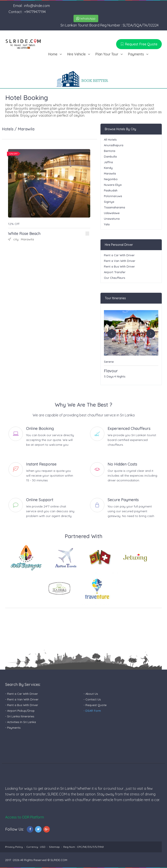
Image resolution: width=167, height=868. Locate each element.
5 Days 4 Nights (115, 376)
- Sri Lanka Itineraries (20, 716)
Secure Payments (123, 500)
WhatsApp (86, 18)
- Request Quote (95, 705)
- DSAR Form (92, 711)
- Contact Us (92, 699)
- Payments (13, 728)
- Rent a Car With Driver (22, 694)
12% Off (14, 224)
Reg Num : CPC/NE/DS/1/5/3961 (83, 847)
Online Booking (40, 429)
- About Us (91, 694)
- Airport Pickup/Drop (20, 711)
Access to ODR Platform (25, 817)
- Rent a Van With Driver (22, 699)
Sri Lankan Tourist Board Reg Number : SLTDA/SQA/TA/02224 (109, 25)
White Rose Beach (24, 234)
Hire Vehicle (76, 54)
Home (53, 54)
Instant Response (41, 464)
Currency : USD (36, 847)
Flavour (111, 371)
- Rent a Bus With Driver (22, 705)
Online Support (40, 500)
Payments (136, 54)
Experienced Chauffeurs (129, 429)
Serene (109, 362)
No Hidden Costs (122, 464)
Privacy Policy (14, 847)
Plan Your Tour (107, 54)
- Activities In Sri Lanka (21, 722)
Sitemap (54, 847)
